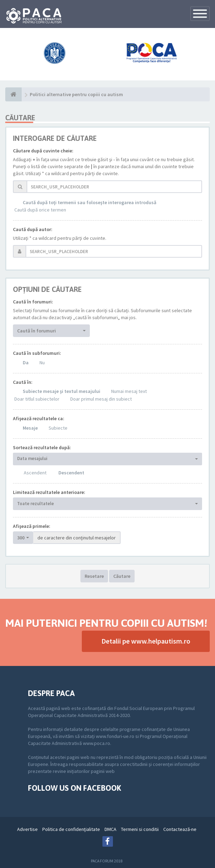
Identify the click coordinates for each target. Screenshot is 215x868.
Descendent (71, 473)
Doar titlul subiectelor (37, 399)
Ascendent (35, 473)
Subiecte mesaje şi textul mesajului (62, 391)
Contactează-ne (180, 829)
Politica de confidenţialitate (71, 829)
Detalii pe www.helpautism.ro (146, 641)
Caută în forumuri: (33, 302)
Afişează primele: (32, 526)
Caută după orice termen (40, 210)
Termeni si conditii (140, 829)
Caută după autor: (33, 229)
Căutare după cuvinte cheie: (43, 151)
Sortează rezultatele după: (42, 447)
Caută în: (23, 382)
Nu (42, 363)
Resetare (94, 576)
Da (26, 363)
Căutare (122, 576)
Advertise (27, 829)
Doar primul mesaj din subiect (101, 399)
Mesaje (30, 428)
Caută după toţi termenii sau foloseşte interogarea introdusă (89, 202)
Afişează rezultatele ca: (39, 418)
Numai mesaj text (129, 391)
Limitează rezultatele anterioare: (49, 492)
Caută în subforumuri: (37, 353)
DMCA (110, 829)
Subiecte (58, 428)
